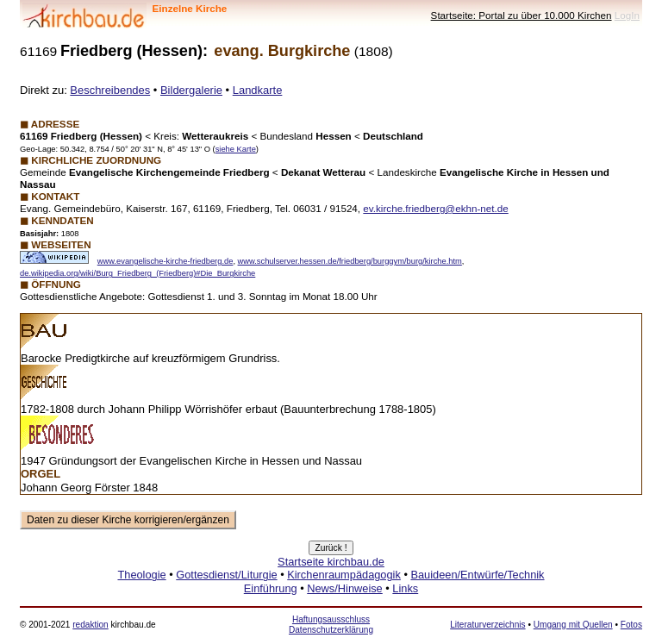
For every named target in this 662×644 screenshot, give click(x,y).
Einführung (271, 588)
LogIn (627, 15)
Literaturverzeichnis (487, 625)
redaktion (90, 625)
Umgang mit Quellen (573, 625)
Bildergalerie (191, 90)
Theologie (141, 575)
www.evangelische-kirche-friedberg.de (165, 261)
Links (405, 588)
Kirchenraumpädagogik (344, 575)
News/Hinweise (344, 588)
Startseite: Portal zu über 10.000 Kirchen (521, 15)
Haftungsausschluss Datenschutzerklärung (331, 625)
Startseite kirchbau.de (331, 562)
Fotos (631, 625)
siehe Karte (236, 149)
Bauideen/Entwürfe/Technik (477, 575)
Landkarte (258, 90)
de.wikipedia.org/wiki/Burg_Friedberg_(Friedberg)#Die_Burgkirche (137, 273)
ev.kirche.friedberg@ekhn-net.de (435, 208)
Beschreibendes (110, 90)
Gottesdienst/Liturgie (226, 575)
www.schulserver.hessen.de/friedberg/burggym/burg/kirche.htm (350, 261)
